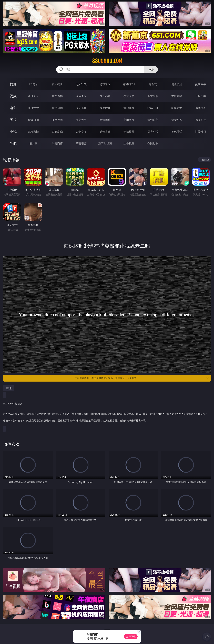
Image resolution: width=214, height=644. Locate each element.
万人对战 (81, 84)
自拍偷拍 (57, 96)
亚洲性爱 (33, 108)
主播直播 (177, 96)
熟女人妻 (129, 96)
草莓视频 (81, 144)
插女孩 (33, 144)
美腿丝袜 (129, 120)
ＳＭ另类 (201, 96)
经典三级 (153, 108)
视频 (13, 96)
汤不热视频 (105, 144)
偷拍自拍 (57, 108)
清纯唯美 (153, 120)
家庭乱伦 (57, 132)
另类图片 (201, 120)
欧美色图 (81, 120)
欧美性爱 (105, 108)
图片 (13, 120)
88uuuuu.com (107, 61)
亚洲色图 (57, 120)
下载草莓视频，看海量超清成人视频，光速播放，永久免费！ (142, 378)
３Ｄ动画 (105, 96)
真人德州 (57, 84)
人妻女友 (81, 132)
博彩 (13, 84)
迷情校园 (129, 132)
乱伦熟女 (177, 108)
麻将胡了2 (129, 84)
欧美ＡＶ (81, 96)
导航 (13, 143)
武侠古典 (105, 132)
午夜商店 (57, 144)
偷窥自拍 (33, 120)
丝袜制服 (153, 96)
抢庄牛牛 (201, 84)
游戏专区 (105, 84)
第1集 (9, 388)
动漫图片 (105, 120)
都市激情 (33, 132)
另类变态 (201, 108)
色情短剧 (153, 144)
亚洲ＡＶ (33, 96)
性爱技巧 (201, 132)
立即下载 (131, 636)
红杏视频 (129, 144)
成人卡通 (81, 108)
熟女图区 (177, 120)
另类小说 (153, 132)
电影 (13, 108)
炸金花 (153, 84)
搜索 (151, 70)
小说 (13, 132)
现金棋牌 (177, 84)
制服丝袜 (129, 108)
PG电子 (33, 84)
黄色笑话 (177, 132)
